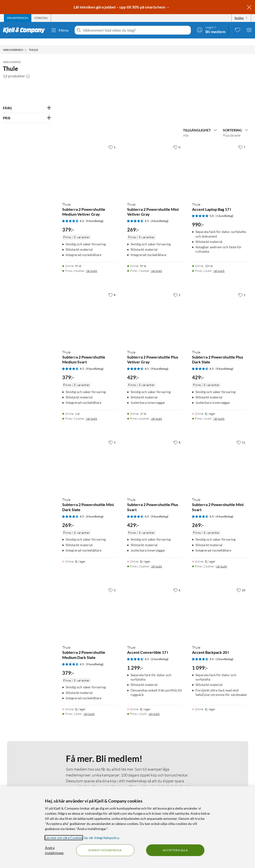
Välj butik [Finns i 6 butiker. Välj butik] (92, 398)
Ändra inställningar (54, 850)
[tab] (18, 18)
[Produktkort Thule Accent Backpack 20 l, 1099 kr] (220, 740)
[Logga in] (211, 30)
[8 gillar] (112, 422)
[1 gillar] (112, 274)
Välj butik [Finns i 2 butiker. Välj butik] (92, 545)
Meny (60, 30)
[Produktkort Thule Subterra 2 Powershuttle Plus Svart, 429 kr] (155, 593)
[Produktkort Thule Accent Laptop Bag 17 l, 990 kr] (220, 297)
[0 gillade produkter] (237, 30)
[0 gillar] (177, 274)
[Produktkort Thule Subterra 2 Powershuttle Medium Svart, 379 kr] (90, 445)
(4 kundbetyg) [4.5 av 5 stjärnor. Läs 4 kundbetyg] (160, 348)
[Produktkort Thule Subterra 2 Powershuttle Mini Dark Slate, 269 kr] (90, 593)
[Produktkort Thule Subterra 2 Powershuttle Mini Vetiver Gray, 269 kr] (155, 297)
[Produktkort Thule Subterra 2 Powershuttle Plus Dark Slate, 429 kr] (220, 445)
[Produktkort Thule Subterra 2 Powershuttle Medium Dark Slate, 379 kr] (90, 740)
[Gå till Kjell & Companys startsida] (25, 30)
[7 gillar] (242, 274)
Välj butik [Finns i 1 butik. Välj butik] (219, 398)
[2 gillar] (177, 422)
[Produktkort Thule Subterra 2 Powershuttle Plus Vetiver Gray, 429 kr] (155, 445)
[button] (28, 69)
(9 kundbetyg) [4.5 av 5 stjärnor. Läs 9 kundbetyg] (95, 348)
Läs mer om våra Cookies (64, 838)
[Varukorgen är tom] (249, 30)
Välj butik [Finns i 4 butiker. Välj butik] (156, 545)
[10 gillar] (241, 717)
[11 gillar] (241, 569)
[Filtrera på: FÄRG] (27, 101)
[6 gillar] (177, 717)
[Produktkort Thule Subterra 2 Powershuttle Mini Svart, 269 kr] (220, 593)
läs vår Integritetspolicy (101, 838)
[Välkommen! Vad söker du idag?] (136, 30)
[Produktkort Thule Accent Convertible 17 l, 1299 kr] (155, 740)
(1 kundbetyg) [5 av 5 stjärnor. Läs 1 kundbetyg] (224, 343)
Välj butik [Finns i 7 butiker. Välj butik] (156, 398)
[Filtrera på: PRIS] (27, 111)
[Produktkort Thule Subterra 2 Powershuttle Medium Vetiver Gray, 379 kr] (90, 297)
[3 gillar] (112, 569)
